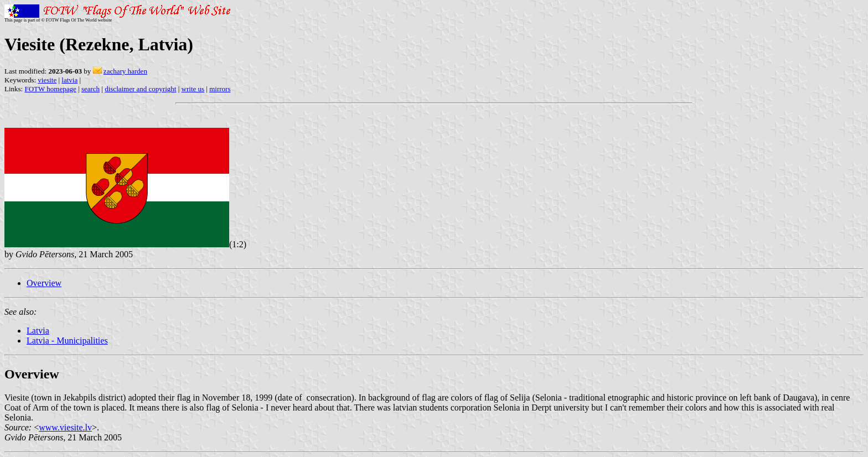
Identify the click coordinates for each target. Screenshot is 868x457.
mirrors (220, 89)
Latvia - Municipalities (67, 341)
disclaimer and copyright (140, 89)
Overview (44, 283)
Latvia (38, 331)
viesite (47, 80)
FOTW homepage (50, 89)
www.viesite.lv (65, 427)
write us (193, 89)
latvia (69, 80)
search (91, 89)
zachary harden (125, 71)
